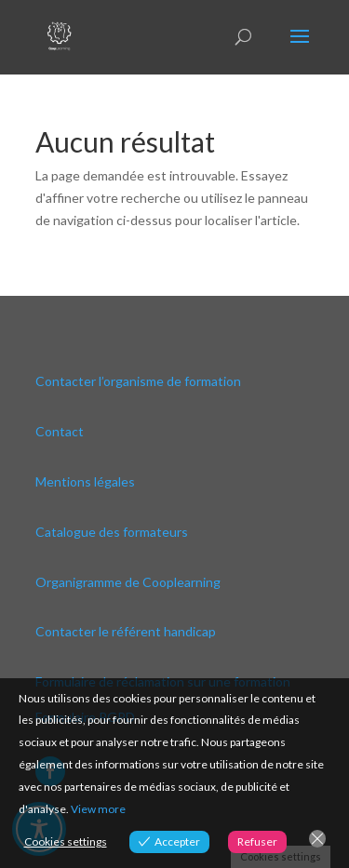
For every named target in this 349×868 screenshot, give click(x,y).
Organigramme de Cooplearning (128, 582)
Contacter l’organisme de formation (138, 381)
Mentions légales (85, 481)
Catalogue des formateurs (112, 532)
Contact (60, 431)
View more (98, 809)
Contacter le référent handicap (126, 631)
